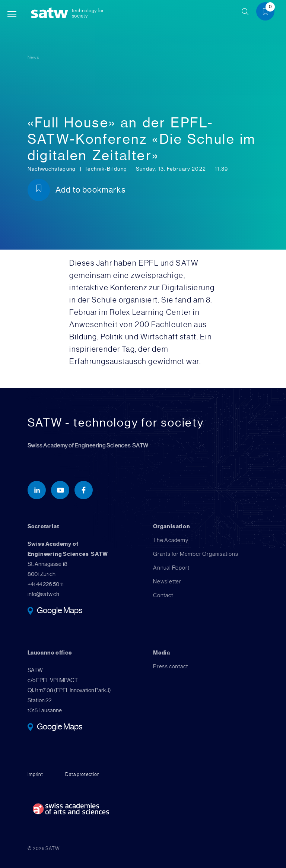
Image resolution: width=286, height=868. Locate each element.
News (33, 57)
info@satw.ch (43, 594)
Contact (163, 595)
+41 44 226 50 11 (46, 584)
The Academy (171, 540)
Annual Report (171, 568)
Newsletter (167, 582)
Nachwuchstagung (53, 169)
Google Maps (60, 611)
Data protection (82, 774)
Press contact (170, 666)
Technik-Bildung (107, 169)
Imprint (35, 774)
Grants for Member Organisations (196, 554)
